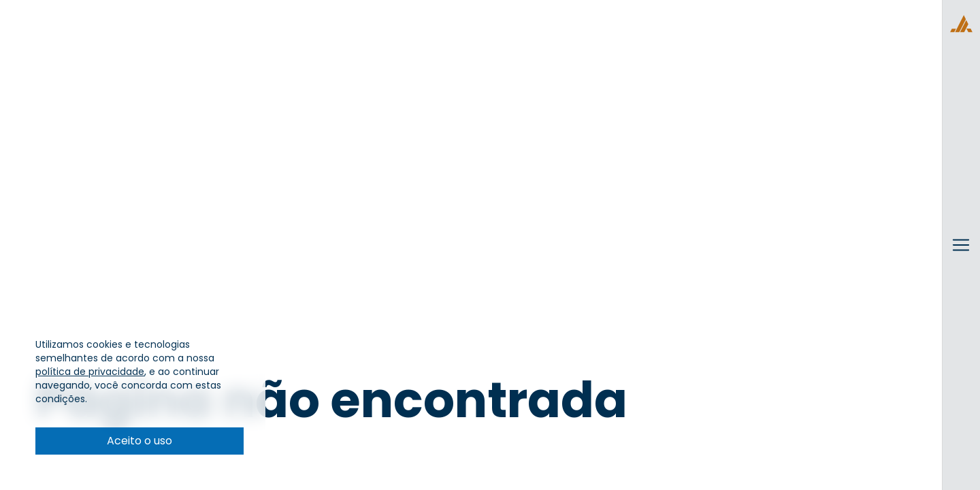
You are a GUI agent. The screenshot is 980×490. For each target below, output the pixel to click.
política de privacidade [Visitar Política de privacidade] (90, 372)
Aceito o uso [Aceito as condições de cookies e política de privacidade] (140, 441)
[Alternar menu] (961, 258)
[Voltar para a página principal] (961, 24)
